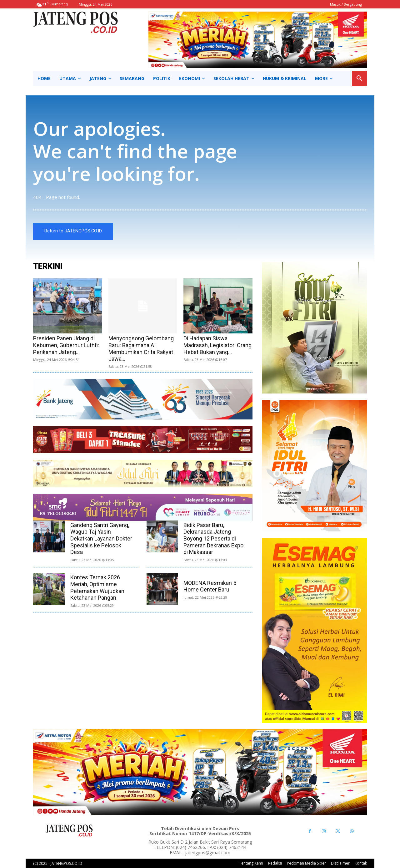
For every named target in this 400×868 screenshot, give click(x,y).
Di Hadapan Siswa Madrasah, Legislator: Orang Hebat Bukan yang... (217, 345)
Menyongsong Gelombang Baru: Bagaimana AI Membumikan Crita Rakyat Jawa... (141, 348)
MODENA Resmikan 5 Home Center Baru (210, 586)
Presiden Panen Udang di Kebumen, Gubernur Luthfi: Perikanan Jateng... (66, 345)
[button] (359, 79)
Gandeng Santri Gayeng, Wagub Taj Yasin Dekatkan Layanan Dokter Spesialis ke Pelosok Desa (101, 538)
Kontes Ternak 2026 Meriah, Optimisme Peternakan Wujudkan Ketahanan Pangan (97, 588)
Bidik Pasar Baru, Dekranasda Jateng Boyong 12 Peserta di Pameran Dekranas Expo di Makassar (213, 538)
